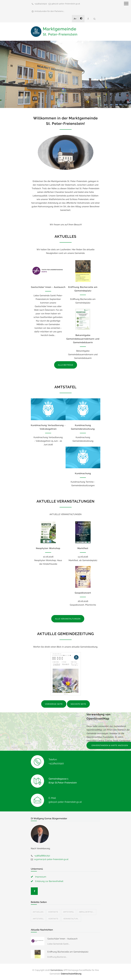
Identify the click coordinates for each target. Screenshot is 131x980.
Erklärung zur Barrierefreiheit (49, 881)
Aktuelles (38, 912)
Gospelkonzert (83, 593)
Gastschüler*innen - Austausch (48, 287)
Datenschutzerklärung (71, 974)
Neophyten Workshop (48, 548)
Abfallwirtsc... (87, 912)
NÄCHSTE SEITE (78, 704)
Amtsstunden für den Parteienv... (49, 11)
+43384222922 (41, 4)
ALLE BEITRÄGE (66, 365)
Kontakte (53, 912)
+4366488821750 (42, 856)
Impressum (41, 877)
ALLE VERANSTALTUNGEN (68, 619)
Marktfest (83, 548)
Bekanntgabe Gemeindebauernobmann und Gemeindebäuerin (83, 339)
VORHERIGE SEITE (54, 704)
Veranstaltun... (71, 919)
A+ (75, 19)
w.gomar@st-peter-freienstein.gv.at (51, 859)
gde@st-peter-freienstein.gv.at (66, 4)
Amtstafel (69, 912)
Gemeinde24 (57, 970)
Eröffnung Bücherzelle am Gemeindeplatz (68, 952)
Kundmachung (83, 473)
